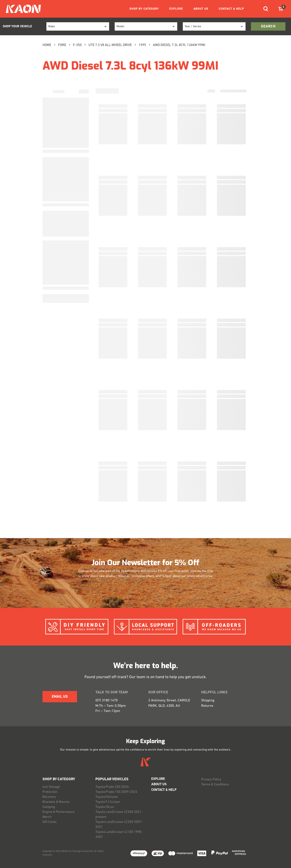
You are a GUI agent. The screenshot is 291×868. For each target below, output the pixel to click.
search (268, 27)
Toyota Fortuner (107, 797)
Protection (50, 792)
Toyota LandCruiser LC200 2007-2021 (119, 825)
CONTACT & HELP (231, 9)
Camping (49, 807)
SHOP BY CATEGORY (144, 9)
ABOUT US (201, 9)
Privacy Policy (211, 780)
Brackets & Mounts (56, 802)
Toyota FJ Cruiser (108, 802)
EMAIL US (60, 697)
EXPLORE (176, 9)
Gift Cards (50, 822)
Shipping (208, 701)
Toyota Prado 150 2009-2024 (116, 792)
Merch (47, 817)
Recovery (49, 797)
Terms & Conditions (215, 785)
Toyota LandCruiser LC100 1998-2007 (119, 835)
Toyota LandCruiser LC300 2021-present (119, 815)
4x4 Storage (51, 787)
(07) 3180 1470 (107, 701)
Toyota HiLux (105, 807)
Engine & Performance (59, 812)
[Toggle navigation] (266, 9)
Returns (207, 706)
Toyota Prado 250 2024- (113, 787)
